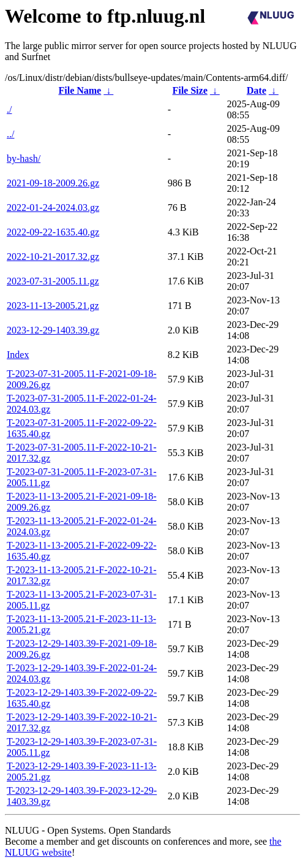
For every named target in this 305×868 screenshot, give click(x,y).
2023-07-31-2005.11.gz (53, 281)
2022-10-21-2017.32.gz (53, 257)
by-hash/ (24, 158)
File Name (80, 90)
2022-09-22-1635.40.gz (53, 232)
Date (257, 90)
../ (10, 134)
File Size (190, 90)
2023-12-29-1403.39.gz (53, 330)
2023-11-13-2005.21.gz (53, 306)
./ (9, 109)
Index (18, 355)
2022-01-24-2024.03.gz (53, 207)
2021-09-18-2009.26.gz (53, 183)
